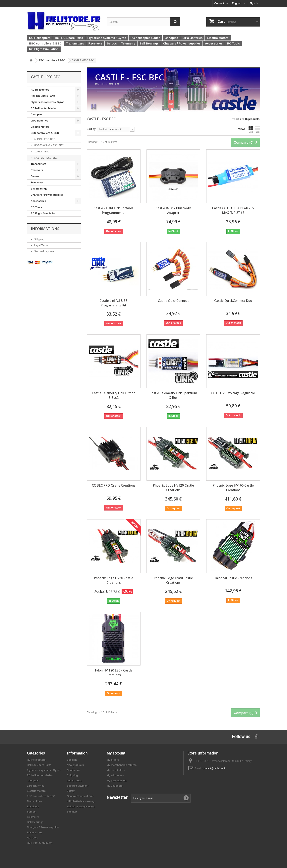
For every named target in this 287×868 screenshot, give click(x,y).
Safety (71, 791)
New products (75, 765)
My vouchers (115, 786)
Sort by (91, 129)
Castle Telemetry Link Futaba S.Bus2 (114, 395)
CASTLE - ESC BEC (46, 158)
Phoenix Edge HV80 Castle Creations (173, 580)
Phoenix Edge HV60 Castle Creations (114, 580)
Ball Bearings (39, 189)
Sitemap (72, 812)
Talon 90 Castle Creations (233, 578)
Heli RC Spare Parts (43, 96)
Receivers (37, 170)
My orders (113, 760)
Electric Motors (40, 127)
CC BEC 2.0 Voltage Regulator (233, 393)
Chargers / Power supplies (47, 195)
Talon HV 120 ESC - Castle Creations (114, 673)
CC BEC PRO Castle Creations (114, 485)
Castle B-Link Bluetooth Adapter (173, 210)
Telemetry (37, 182)
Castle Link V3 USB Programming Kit (114, 303)
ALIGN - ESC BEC (44, 139)
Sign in (254, 3)
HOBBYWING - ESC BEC (49, 145)
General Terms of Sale (80, 796)
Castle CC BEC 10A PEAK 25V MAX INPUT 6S (233, 210)
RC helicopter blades (44, 108)
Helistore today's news (81, 806)
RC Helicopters (40, 90)
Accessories (38, 201)
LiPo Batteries (39, 121)
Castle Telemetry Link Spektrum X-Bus (173, 395)
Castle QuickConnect (173, 301)
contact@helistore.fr (214, 768)
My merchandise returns (122, 765)
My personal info (117, 781)
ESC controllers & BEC (45, 133)
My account (116, 753)
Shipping (39, 239)
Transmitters (38, 164)
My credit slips (116, 770)
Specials (72, 760)
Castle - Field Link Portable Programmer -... (114, 210)
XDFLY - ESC (42, 152)
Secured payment (44, 251)
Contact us (221, 3)
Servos (35, 176)
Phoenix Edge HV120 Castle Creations (173, 488)
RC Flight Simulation (43, 213)
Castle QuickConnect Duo (233, 301)
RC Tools (36, 207)
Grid (251, 129)
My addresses (115, 775)
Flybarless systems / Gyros (47, 102)
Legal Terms (41, 245)
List (258, 129)
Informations (45, 229)
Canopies (37, 114)
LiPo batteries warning (81, 801)
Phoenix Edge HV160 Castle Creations (233, 488)
